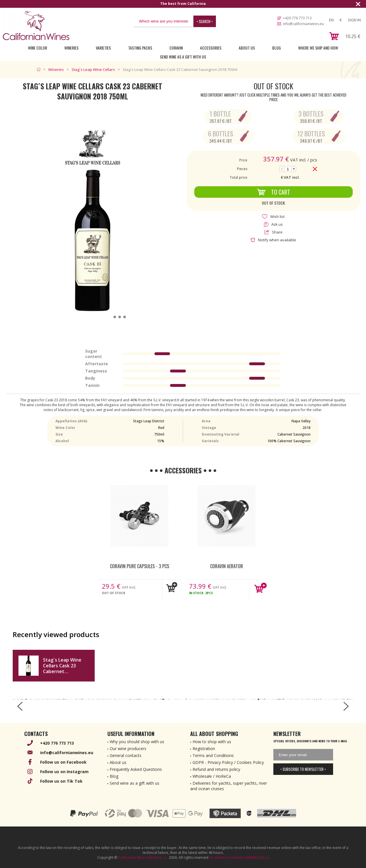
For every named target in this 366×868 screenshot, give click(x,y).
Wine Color (38, 48)
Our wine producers (128, 749)
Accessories (211, 48)
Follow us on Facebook (63, 762)
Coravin (176, 48)
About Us (247, 48)
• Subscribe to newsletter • (303, 769)
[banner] (36, 26)
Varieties (103, 48)
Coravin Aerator (227, 566)
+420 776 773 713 (297, 18)
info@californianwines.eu (303, 24)
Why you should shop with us (137, 742)
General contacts (126, 755)
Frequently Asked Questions (136, 769)
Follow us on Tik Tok (61, 781)
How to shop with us (212, 742)
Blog (277, 48)
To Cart (273, 192)
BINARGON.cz (257, 857)
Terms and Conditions (213, 755)
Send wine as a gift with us (183, 57)
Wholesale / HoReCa (212, 776)
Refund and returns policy (216, 769)
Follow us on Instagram (64, 772)
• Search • (205, 21)
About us (118, 762)
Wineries (71, 48)
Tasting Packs (140, 48)
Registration (204, 749)
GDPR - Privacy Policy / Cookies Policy (228, 762)
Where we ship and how (318, 48)
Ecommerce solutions (228, 857)
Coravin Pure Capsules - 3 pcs (140, 566)
